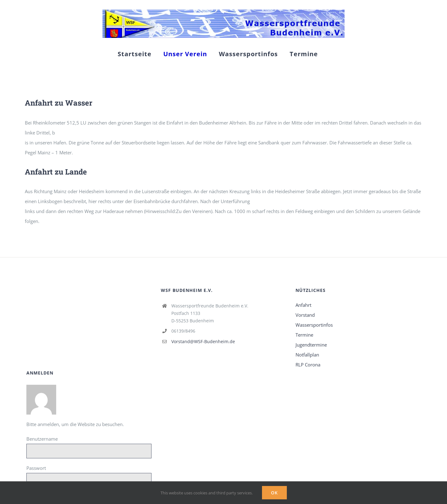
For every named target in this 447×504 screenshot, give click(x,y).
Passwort (36, 468)
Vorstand (305, 315)
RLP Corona (308, 365)
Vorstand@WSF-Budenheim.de (203, 341)
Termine (304, 335)
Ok (274, 493)
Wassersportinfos (314, 325)
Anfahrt (303, 305)
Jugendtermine (311, 345)
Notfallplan (307, 355)
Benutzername (42, 439)
